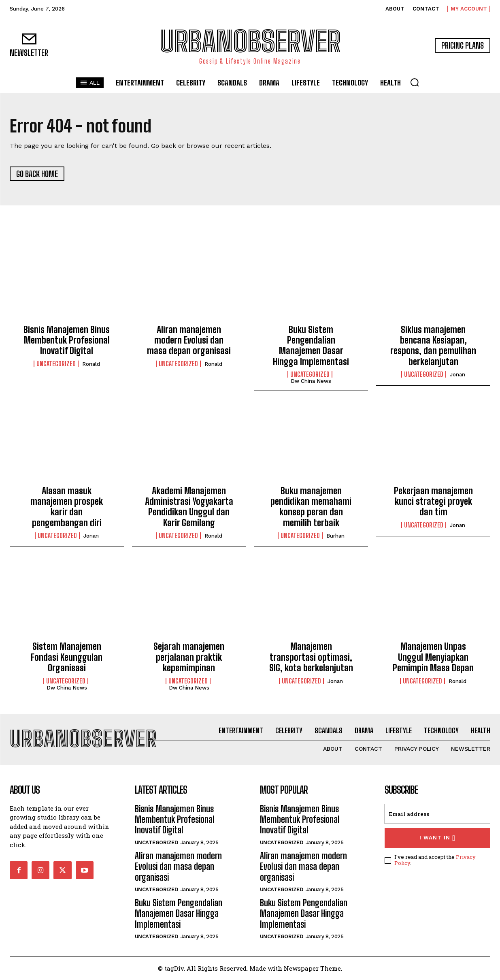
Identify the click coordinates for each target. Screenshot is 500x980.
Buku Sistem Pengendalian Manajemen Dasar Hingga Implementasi (311, 346)
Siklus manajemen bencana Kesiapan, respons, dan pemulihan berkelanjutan (433, 346)
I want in (437, 838)
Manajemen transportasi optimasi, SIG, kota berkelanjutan (311, 657)
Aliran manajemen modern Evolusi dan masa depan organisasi (189, 340)
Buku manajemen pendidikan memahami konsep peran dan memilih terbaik (311, 507)
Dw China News (311, 381)
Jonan (457, 375)
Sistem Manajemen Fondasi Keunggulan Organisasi (67, 657)
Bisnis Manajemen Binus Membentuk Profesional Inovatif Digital (67, 340)
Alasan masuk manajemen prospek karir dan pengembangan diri (67, 507)
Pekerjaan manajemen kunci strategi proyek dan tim (433, 502)
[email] (437, 814)
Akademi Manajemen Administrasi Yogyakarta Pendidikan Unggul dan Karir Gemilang (189, 507)
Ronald (91, 364)
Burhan (335, 536)
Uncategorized (56, 364)
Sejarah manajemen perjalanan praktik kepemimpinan (189, 657)
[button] (415, 82)
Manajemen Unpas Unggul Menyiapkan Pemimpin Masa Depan (433, 657)
